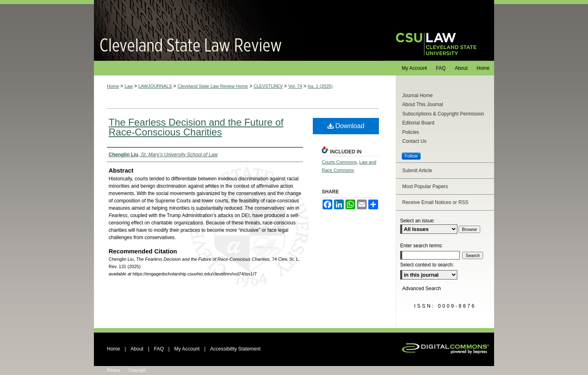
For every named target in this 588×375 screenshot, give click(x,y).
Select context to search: (427, 265)
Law (129, 86)
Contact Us (414, 141)
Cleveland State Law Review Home (213, 86)
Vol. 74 (295, 86)
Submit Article (417, 171)
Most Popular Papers (425, 186)
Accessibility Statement (235, 349)
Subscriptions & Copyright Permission (443, 114)
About (137, 349)
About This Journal (423, 104)
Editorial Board (418, 123)
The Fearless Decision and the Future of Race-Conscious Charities (196, 127)
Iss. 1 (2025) (320, 86)
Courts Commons (339, 162)
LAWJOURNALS (155, 86)
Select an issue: (418, 221)
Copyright (137, 370)
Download (346, 126)
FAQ (159, 349)
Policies (411, 132)
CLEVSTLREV (268, 86)
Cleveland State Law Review (237, 30)
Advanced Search (422, 288)
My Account (187, 349)
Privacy (114, 370)
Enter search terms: (422, 246)
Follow (411, 156)
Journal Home (418, 95)
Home (113, 86)
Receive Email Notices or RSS (435, 202)
